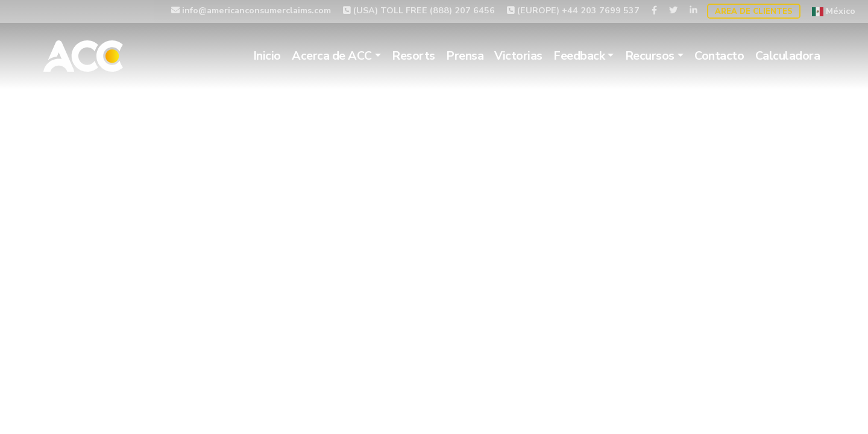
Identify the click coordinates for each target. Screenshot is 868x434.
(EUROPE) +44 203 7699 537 (573, 10)
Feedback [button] (579, 56)
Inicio (267, 56)
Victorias (518, 56)
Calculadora (788, 56)
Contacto (719, 56)
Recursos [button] (650, 56)
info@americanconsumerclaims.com (251, 10)
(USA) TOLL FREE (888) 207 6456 (419, 10)
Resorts (414, 56)
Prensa (465, 56)
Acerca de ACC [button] (332, 56)
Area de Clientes (754, 11)
